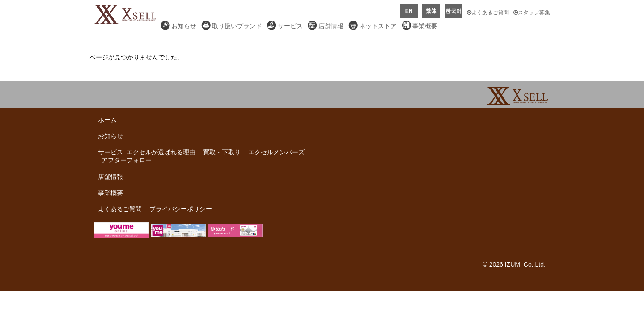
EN (409, 11)
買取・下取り (222, 152)
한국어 (453, 11)
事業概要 (425, 26)
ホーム (107, 120)
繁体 (431, 11)
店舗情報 (331, 26)
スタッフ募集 (532, 13)
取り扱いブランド (237, 26)
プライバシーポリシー (181, 209)
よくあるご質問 (488, 13)
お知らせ (184, 26)
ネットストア (378, 26)
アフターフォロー (127, 160)
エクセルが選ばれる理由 (161, 152)
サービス (290, 26)
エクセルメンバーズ (276, 152)
